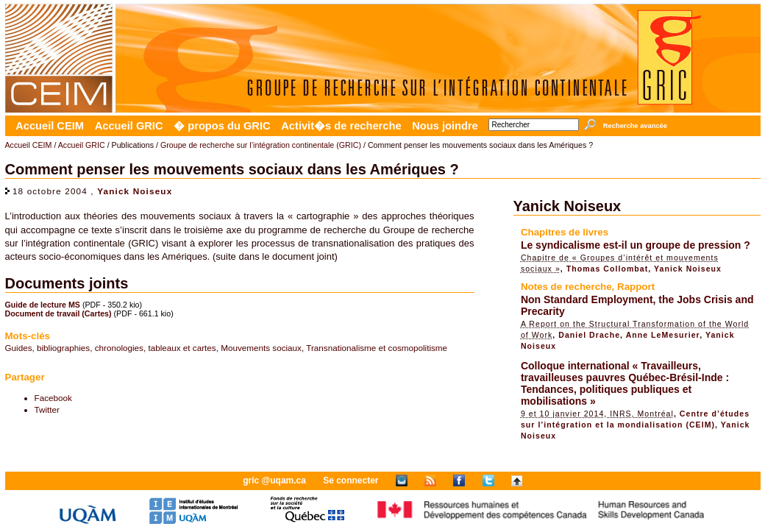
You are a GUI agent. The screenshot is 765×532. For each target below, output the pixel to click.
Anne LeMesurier (663, 335)
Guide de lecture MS (43, 305)
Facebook (53, 398)
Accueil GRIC (129, 126)
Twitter (47, 409)
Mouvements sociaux (261, 348)
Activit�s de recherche (341, 126)
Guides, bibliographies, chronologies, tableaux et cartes (111, 348)
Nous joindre (445, 126)
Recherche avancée (635, 126)
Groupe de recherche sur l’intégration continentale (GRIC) (261, 145)
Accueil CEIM (50, 126)
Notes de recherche (566, 287)
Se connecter (351, 480)
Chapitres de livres (565, 232)
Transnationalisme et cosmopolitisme (377, 348)
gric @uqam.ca (274, 480)
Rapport (636, 287)
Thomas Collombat (608, 269)
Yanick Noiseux (135, 191)
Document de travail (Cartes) (58, 313)
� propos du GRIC (222, 126)
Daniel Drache (589, 335)
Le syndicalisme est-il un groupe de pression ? (636, 245)
